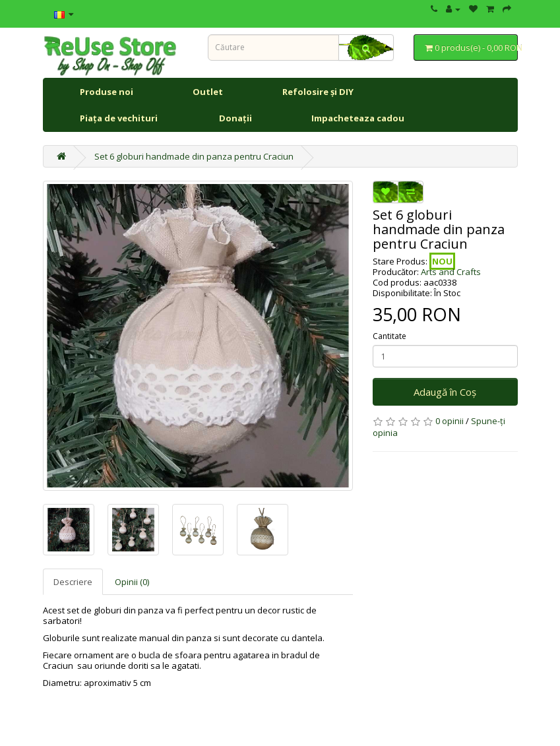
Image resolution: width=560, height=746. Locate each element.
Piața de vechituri (120, 118)
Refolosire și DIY (318, 92)
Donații (235, 118)
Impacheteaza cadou (358, 118)
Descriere (73, 582)
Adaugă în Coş (445, 392)
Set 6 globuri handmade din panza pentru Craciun (194, 156)
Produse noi (107, 92)
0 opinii (450, 421)
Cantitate (389, 336)
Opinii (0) (132, 582)
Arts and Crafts (451, 272)
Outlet (208, 92)
